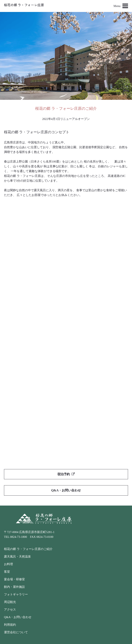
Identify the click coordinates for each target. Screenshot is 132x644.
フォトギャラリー (16, 594)
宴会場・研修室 (14, 579)
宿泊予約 (66, 474)
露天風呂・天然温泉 (17, 557)
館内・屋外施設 (14, 587)
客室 (7, 572)
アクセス (10, 610)
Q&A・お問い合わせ (66, 490)
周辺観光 (10, 602)
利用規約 (10, 625)
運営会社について (16, 632)
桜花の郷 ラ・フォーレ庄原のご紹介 (28, 549)
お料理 (8, 564)
